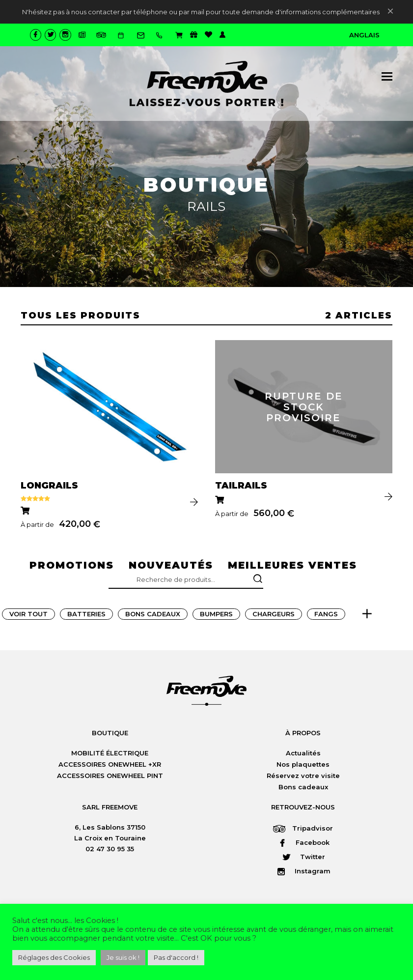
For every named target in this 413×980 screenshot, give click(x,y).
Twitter (303, 858)
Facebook (303, 844)
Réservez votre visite (303, 777)
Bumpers (216, 615)
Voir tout (28, 615)
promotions (72, 566)
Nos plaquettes (303, 766)
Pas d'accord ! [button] (176, 957)
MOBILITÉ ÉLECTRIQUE (110, 754)
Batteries (86, 615)
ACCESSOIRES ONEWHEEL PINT (110, 777)
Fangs (326, 615)
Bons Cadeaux (153, 615)
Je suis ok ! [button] (123, 957)
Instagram (303, 872)
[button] (387, 76)
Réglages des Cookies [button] (54, 957)
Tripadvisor (303, 830)
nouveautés (171, 566)
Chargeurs (274, 615)
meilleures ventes (292, 566)
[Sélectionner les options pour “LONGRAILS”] (26, 512)
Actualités (303, 754)
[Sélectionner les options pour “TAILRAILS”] (220, 501)
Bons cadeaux (303, 788)
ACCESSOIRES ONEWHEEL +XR (110, 766)
